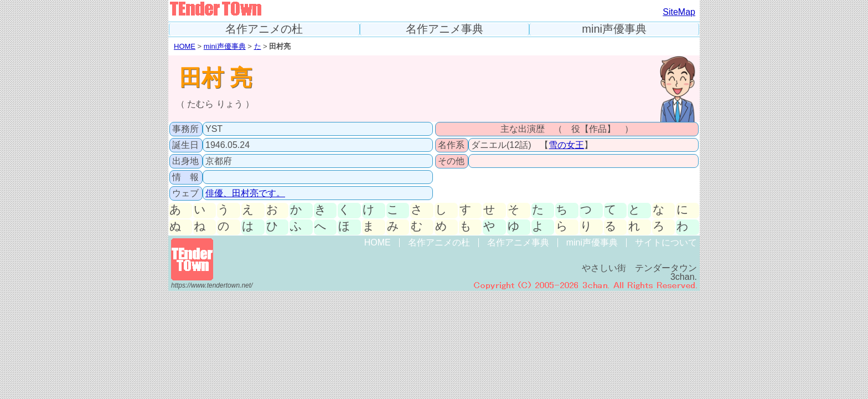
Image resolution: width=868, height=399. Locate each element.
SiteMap (679, 12)
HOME (185, 46)
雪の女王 (566, 145)
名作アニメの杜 (264, 29)
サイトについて (666, 242)
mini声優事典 (614, 29)
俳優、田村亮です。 (245, 193)
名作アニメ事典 (445, 29)
